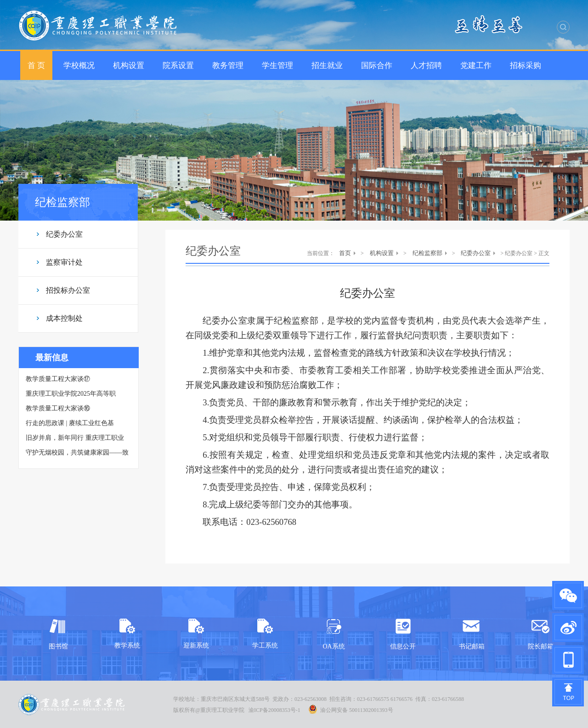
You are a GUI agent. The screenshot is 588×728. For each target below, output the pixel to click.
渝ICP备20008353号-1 (274, 710)
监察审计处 (64, 262)
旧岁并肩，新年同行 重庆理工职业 (75, 438)
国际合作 (377, 65)
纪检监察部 (427, 253)
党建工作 (476, 65)
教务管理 (228, 65)
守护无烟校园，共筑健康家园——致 (77, 452)
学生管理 (277, 65)
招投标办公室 (68, 290)
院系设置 (178, 65)
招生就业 (327, 65)
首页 (345, 253)
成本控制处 (64, 318)
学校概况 (79, 65)
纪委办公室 (64, 234)
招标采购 (526, 65)
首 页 (36, 65)
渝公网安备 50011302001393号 (351, 709)
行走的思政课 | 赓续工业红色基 (70, 423)
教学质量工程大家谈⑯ (58, 408)
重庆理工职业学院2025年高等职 (71, 394)
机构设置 (129, 65)
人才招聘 (426, 65)
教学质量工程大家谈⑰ (58, 379)
